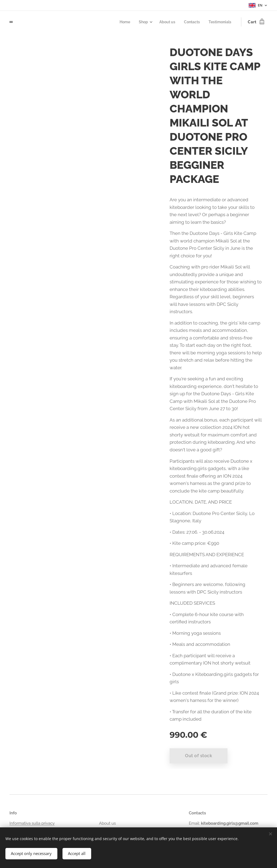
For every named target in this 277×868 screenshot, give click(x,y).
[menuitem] (120, 22)
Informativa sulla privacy (32, 823)
